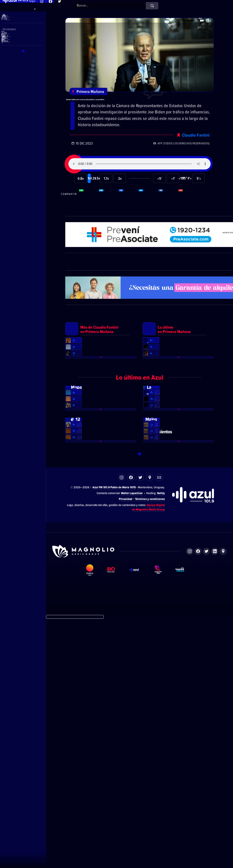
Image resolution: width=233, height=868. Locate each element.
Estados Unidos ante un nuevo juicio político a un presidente (136, 107)
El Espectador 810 (115, 825)
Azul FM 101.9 (101, 736)
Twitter (140, 726)
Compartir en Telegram (108, 211)
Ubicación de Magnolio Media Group (223, 800)
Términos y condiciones (150, 748)
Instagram (121, 726)
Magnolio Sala (162, 825)
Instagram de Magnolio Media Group (190, 800)
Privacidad (125, 748)
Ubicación (150, 726)
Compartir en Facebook (128, 211)
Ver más (101, 441)
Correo (159, 726)
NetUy (161, 742)
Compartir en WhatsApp (88, 211)
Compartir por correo (188, 211)
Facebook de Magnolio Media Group (198, 800)
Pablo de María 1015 (123, 736)
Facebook (131, 726)
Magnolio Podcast (184, 825)
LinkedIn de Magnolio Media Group (215, 800)
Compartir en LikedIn (168, 211)
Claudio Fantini (196, 152)
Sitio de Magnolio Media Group (84, 800)
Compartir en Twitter (148, 211)
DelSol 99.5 (93, 825)
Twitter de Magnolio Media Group (206, 800)
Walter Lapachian (132, 742)
